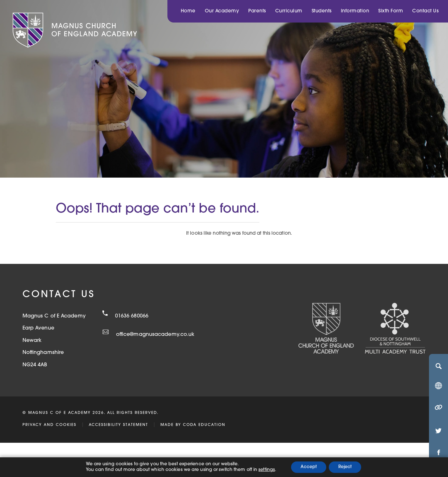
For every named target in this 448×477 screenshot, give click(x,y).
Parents (257, 11)
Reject (345, 467)
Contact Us (425, 11)
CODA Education (204, 425)
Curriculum (289, 11)
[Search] (438, 366)
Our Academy (222, 11)
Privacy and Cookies (49, 425)
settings (267, 470)
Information (355, 11)
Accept (309, 467)
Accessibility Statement (118, 425)
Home (188, 11)
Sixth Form (391, 11)
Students (322, 11)
